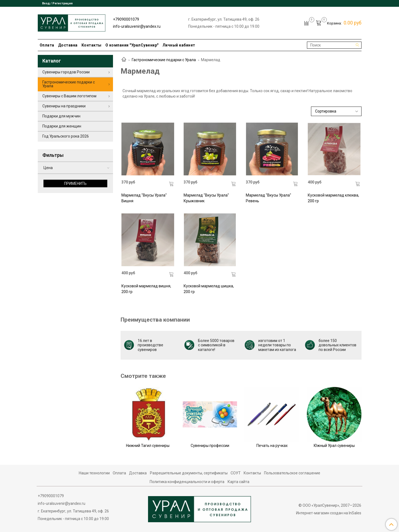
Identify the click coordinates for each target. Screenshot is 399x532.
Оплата (47, 45)
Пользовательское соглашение (292, 473)
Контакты (92, 45)
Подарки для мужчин (61, 116)
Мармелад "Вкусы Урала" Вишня (144, 198)
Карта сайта (238, 482)
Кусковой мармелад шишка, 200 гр (209, 289)
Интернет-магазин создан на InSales (329, 513)
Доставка (68, 45)
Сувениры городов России (66, 72)
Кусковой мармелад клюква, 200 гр (333, 198)
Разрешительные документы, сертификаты (189, 473)
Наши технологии (94, 473)
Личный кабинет (179, 45)
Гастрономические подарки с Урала (164, 60)
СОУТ (236, 473)
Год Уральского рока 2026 (66, 136)
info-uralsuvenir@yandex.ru (137, 26)
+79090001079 (126, 19)
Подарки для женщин (62, 126)
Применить (75, 183)
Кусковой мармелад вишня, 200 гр (146, 289)
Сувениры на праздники (64, 106)
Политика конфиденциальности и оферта (187, 482)
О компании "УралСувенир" (132, 45)
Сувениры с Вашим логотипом (69, 96)
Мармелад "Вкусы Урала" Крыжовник (206, 198)
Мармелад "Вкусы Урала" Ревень (268, 198)
